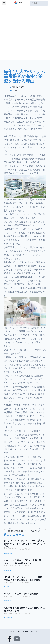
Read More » (8, 553)
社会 (15, 91)
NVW (20, 3)
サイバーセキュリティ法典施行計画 (21, 594)
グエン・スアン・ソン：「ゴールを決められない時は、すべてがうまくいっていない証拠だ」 (24, 544)
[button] (4, 3)
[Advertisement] (25, 33)
